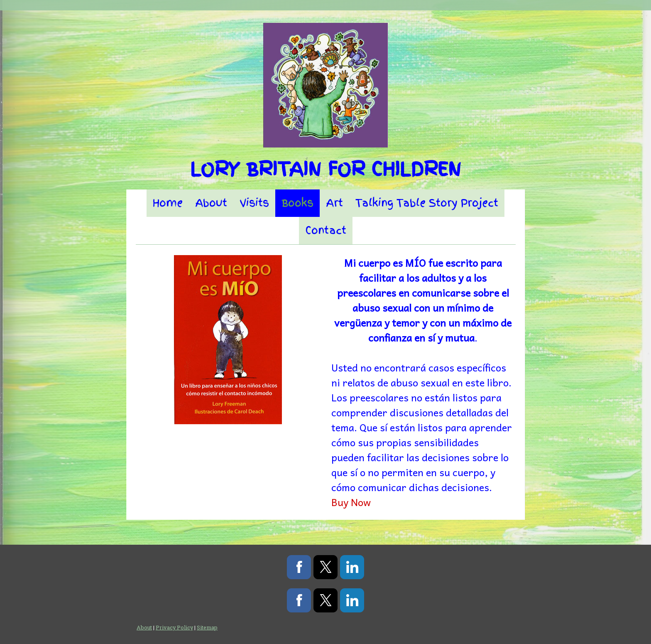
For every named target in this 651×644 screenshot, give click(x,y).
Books (297, 203)
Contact (326, 230)
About (211, 203)
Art (334, 203)
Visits (254, 203)
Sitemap (207, 627)
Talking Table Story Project (427, 203)
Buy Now (351, 502)
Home (168, 203)
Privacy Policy (174, 627)
